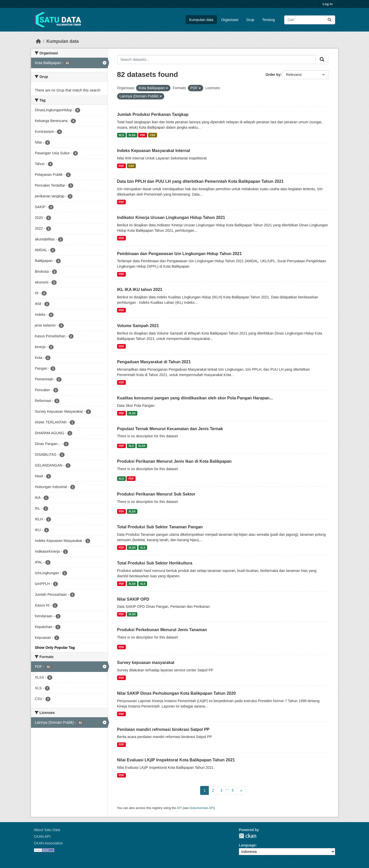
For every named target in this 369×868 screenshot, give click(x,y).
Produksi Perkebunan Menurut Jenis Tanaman (162, 630)
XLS (121, 135)
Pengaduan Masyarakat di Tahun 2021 (154, 362)
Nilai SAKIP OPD (133, 599)
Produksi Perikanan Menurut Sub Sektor (156, 494)
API (179, 808)
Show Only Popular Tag (55, 648)
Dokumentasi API (202, 808)
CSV (153, 135)
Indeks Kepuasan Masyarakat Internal (154, 151)
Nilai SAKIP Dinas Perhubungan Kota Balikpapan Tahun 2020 (177, 693)
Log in (328, 4)
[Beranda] (38, 41)
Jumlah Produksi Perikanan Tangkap (153, 114)
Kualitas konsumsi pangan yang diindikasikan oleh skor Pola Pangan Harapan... (195, 398)
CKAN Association (48, 843)
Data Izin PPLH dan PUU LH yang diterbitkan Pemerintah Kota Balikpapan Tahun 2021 (201, 181)
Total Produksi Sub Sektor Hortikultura (155, 563)
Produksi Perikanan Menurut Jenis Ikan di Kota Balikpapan (174, 461)
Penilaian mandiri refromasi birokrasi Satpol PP (163, 729)
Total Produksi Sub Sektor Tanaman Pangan (160, 527)
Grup (250, 20)
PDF (143, 135)
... (227, 789)
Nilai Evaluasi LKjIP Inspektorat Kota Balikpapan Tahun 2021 (176, 760)
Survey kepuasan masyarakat (146, 663)
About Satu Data (47, 830)
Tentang (269, 20)
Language (247, 845)
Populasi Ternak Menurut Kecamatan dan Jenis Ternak (170, 429)
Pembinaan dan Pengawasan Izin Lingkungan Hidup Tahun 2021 (180, 254)
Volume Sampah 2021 (138, 326)
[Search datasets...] (310, 20)
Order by (273, 75)
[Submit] (330, 20)
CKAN (248, 836)
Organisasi (230, 20)
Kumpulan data (201, 20)
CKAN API (42, 836)
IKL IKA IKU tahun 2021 (140, 290)
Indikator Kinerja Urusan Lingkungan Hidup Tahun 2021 (171, 218)
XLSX (132, 135)
